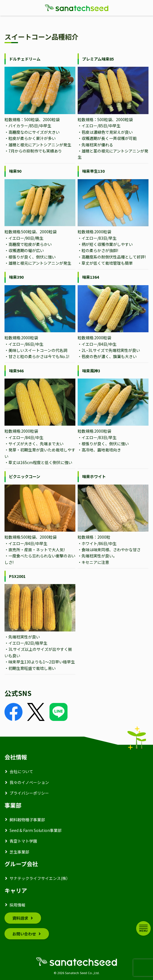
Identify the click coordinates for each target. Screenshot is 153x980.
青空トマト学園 (23, 841)
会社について (21, 771)
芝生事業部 (19, 852)
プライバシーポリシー (29, 793)
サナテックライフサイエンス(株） (40, 878)
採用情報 (17, 905)
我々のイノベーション (29, 782)
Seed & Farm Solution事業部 (36, 830)
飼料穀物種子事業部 (27, 820)
